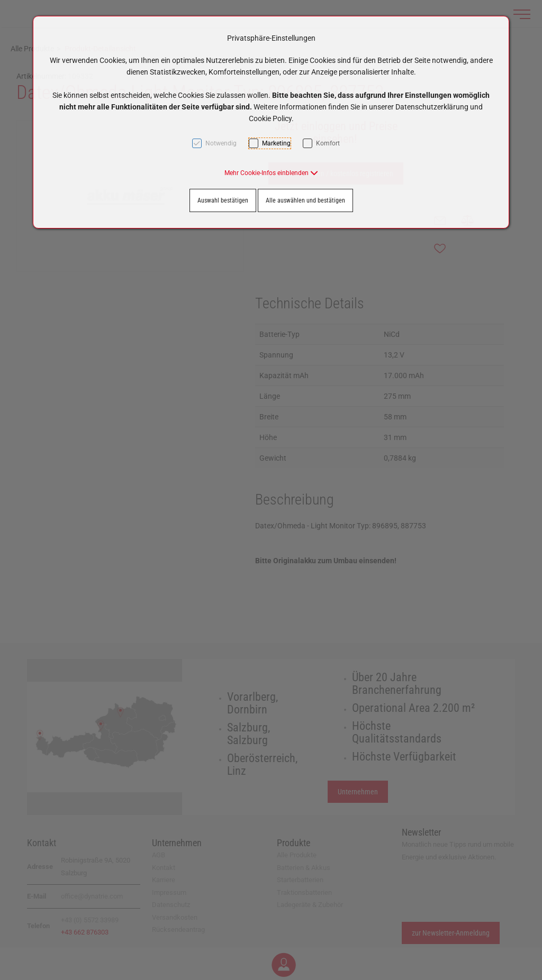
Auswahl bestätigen (223, 200)
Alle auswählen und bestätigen (305, 200)
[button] (271, 173)
